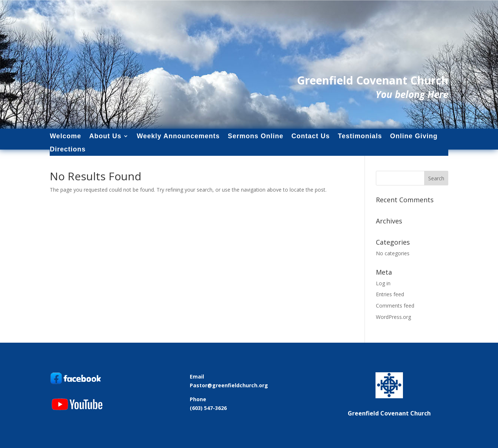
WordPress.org (393, 317)
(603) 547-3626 (208, 408)
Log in (383, 283)
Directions (68, 149)
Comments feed (395, 306)
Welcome (65, 136)
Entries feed (390, 294)
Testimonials (360, 136)
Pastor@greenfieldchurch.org (229, 385)
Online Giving (414, 136)
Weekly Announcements (178, 136)
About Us (105, 136)
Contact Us (311, 136)
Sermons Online (256, 136)
